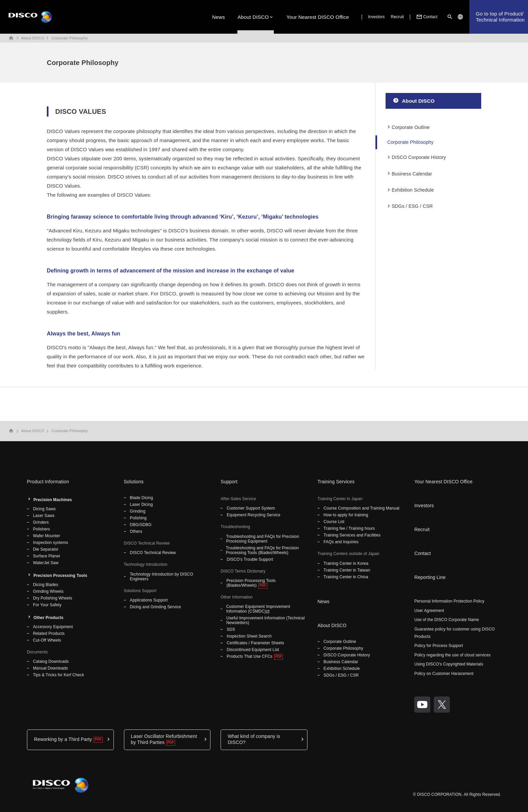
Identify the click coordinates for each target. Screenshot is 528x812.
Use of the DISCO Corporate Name (447, 620)
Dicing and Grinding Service (156, 607)
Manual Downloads (51, 668)
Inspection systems (51, 543)
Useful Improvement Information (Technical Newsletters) (266, 620)
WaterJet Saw (46, 563)
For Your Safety (47, 605)
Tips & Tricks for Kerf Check (59, 675)
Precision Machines (53, 500)
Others (136, 531)
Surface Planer (47, 556)
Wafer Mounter (46, 536)
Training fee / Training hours (349, 528)
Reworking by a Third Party (63, 739)
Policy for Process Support (439, 646)
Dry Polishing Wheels (53, 598)
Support (229, 482)
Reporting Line (430, 577)
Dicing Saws (44, 509)
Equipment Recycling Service (253, 515)
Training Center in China (346, 577)
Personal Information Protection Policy (449, 601)
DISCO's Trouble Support (250, 559)
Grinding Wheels (48, 591)
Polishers (41, 529)
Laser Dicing (141, 505)
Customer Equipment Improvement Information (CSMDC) (258, 609)
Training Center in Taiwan (347, 570)
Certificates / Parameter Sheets (255, 643)
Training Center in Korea (346, 563)
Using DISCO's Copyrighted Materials (449, 664)
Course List (334, 522)
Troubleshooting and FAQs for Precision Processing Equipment (262, 539)
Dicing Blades (46, 585)
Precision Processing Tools (60, 576)
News (219, 17)
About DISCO (253, 17)
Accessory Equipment (53, 627)
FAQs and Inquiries (341, 542)
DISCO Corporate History (419, 157)
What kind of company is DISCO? (254, 739)
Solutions (134, 482)
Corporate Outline (411, 127)
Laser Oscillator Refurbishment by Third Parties (164, 739)
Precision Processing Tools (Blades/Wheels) (251, 583)
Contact (426, 17)
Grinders (41, 522)
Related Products (49, 634)
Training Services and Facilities (352, 535)
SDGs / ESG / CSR (412, 206)
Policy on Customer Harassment (444, 674)
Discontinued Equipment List (253, 650)
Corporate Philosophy (70, 38)
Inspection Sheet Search (249, 636)
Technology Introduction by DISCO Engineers (161, 577)
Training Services (336, 482)
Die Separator (46, 549)
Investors (376, 17)
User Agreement (429, 611)
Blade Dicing (142, 498)
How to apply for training (346, 515)
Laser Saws (44, 516)
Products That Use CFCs (250, 656)
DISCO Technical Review (153, 553)
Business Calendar (412, 174)
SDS (231, 629)
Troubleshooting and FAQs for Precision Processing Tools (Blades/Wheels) (262, 550)
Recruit (397, 17)
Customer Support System (251, 508)
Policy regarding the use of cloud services (452, 655)
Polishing (138, 518)
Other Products (48, 618)
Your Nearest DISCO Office (318, 17)
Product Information (48, 482)
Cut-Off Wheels (47, 640)
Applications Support (149, 600)
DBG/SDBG (141, 525)
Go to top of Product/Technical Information (500, 17)
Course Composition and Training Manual (361, 508)
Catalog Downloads (51, 661)
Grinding (138, 511)
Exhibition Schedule (413, 190)
